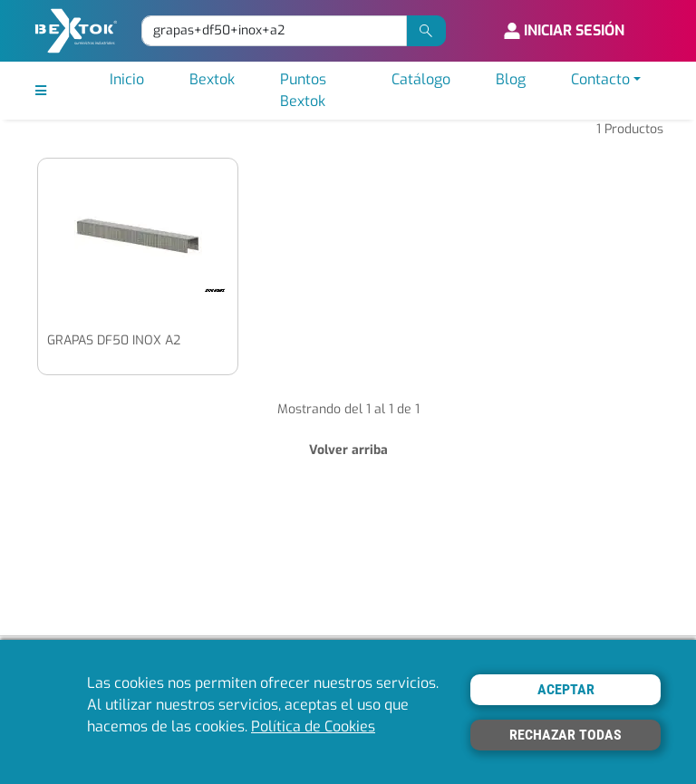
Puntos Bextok (303, 90)
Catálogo (421, 79)
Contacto (600, 79)
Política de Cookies (313, 726)
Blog (511, 79)
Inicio (127, 79)
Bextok (212, 79)
